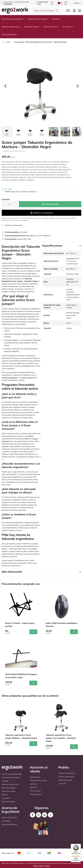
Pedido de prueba (65, 780)
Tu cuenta (62, 783)
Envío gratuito (35, 791)
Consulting (6, 821)
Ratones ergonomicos (12, 27)
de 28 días (16, 232)
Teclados (56, 19)
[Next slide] (77, 86)
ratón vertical (27, 378)
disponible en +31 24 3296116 (28, 236)
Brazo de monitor (52, 27)
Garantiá (33, 787)
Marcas (5, 795)
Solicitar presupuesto (67, 773)
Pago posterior (36, 794)
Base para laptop (32, 27)
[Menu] (80, 845)
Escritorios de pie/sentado (13, 19)
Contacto (33, 784)
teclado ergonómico (10, 378)
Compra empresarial (66, 777)
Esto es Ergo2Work (9, 817)
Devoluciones (35, 777)
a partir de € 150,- (18, 239)
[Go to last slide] (6, 86)
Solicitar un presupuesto (41, 213)
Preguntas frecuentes (38, 780)
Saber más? (38, 866)
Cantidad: (6, 199)
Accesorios (68, 27)
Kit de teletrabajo (10, 34)
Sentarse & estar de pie (38, 19)
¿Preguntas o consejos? (12, 2)
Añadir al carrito (50, 204)
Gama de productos (9, 824)
